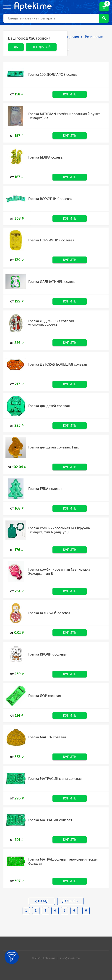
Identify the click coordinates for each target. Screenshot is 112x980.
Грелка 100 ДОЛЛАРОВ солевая (54, 75)
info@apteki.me (70, 958)
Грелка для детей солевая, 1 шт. (54, 447)
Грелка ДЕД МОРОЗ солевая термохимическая (51, 323)
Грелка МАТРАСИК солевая (50, 820)
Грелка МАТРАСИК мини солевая (55, 779)
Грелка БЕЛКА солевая (46, 157)
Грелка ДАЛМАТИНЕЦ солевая (53, 282)
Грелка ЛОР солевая (45, 696)
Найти (104, 18)
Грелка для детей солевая (49, 406)
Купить (70, 94)
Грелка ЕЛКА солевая (45, 489)
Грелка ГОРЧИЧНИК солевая (51, 240)
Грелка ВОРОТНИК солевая (50, 199)
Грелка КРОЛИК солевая (48, 654)
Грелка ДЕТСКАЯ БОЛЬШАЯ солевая (58, 364)
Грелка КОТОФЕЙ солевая (49, 613)
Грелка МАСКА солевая (47, 737)
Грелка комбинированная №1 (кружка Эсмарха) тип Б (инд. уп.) (59, 530)
